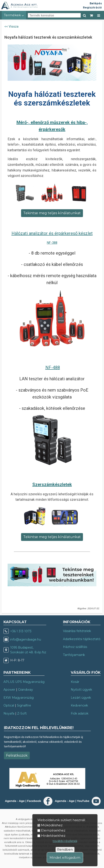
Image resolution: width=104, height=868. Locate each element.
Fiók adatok (80, 713)
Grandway (26, 690)
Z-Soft (22, 713)
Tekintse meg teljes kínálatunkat (52, 213)
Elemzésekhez (53, 830)
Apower (9, 690)
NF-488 (53, 367)
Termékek (14, 15)
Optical (9, 705)
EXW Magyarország (19, 698)
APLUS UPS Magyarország (24, 682)
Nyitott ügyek (81, 690)
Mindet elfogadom (65, 857)
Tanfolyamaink (74, 655)
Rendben (65, 849)
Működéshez (52, 825)
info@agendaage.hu (26, 639)
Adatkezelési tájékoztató (82, 639)
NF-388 (52, 243)
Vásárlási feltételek (77, 631)
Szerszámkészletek (52, 484)
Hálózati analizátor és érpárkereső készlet (52, 233)
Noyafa (9, 713)
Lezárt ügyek (81, 698)
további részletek (65, 841)
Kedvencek (79, 705)
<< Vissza (11, 26)
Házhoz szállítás (75, 647)
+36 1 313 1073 (21, 631)
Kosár (75, 682)
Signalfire (24, 705)
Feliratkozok (17, 755)
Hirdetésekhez (53, 836)
